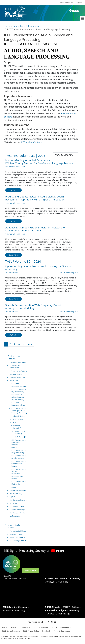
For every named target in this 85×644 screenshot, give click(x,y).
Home (7, 26)
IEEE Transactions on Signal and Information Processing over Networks (19, 474)
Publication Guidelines (18, 490)
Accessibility (43, 627)
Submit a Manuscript (17, 510)
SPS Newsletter (15, 503)
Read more (14, 190)
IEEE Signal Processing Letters (18, 404)
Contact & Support (28, 627)
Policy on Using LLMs (17, 377)
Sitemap (14, 627)
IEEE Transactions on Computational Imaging (19, 464)
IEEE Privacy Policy (31, 631)
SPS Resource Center (17, 506)
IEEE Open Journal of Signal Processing (19, 390)
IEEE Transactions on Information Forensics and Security (19, 444)
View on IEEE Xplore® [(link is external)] (18, 427)
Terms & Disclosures (62, 631)
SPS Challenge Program (18, 500)
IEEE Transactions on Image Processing (19, 451)
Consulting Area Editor (18, 362)
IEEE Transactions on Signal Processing (19, 457)
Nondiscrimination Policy (61, 627)
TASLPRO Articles (11, 273)
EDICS (15, 422)
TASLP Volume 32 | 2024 (23, 261)
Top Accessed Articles (17, 513)
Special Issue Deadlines (18, 534)
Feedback (46, 631)
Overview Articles (16, 374)
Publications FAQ (16, 494)
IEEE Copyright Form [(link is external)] (18, 541)
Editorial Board (19, 419)
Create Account (67, 3)
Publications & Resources (26, 26)
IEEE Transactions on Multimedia (19, 483)
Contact (14, 487)
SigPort (12, 497)
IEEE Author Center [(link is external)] (31, 142)
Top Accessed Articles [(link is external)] (20, 432)
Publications (14, 381)
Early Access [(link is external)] (20, 437)
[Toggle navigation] (83, 18)
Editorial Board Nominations (15, 367)
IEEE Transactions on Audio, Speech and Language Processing (19, 411)
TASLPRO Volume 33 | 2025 (25, 156)
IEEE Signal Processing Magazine (19, 385)
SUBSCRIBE (31, 570)
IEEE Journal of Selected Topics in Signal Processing (18, 397)
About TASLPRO (19, 416)
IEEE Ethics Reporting (11, 631)
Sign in (79, 3)
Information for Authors (18, 371)
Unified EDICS (15, 516)
